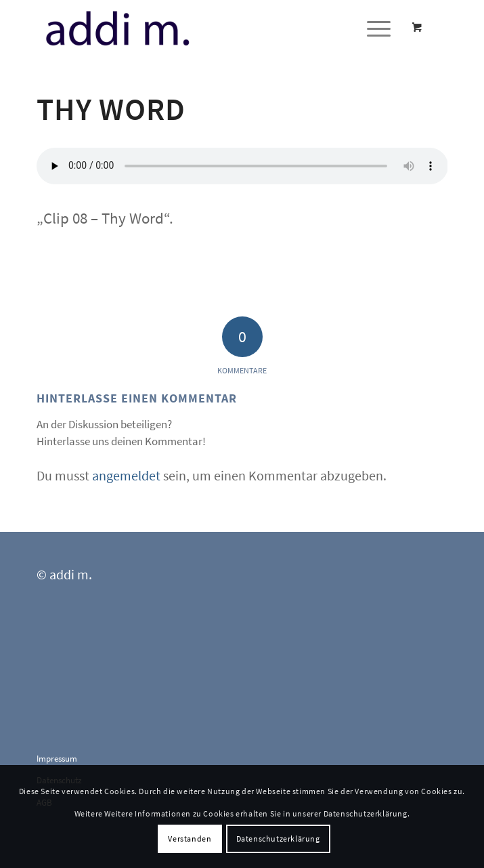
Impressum (57, 759)
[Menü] (372, 28)
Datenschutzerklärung (278, 839)
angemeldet (126, 475)
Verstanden (190, 839)
